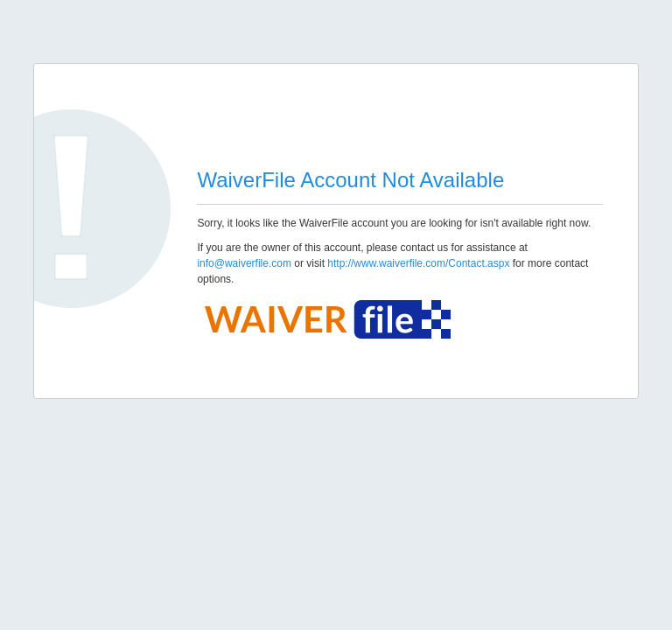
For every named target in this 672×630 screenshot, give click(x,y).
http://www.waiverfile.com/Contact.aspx (418, 263)
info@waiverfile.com (244, 263)
